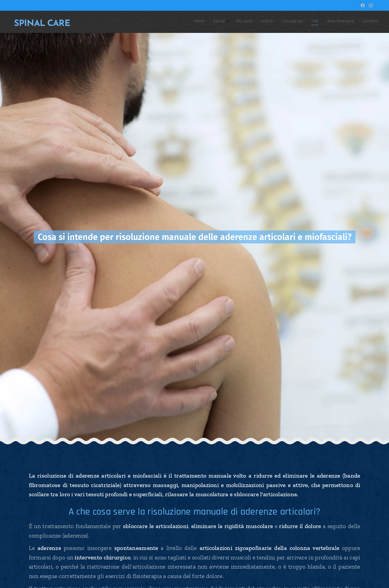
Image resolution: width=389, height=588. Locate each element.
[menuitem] (312, 22)
